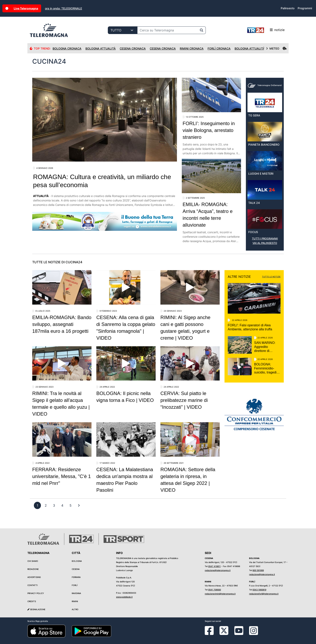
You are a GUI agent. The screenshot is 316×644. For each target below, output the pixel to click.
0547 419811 (214, 566)
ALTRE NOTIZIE (239, 277)
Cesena (76, 569)
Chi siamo (33, 561)
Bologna (77, 561)
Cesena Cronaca (133, 48)
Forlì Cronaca (219, 48)
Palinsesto (288, 8)
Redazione (33, 569)
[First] (79, 505)
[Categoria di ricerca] (123, 30)
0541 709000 (215, 590)
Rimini (75, 601)
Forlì (75, 585)
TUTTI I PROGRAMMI (265, 239)
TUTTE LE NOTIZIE (271, 277)
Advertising (34, 577)
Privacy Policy (36, 593)
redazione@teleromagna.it (218, 570)
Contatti (33, 585)
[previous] (37, 505)
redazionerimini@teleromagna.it (220, 594)
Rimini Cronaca (192, 48)
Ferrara (76, 577)
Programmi (305, 8)
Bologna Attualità (101, 48)
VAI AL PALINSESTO (265, 243)
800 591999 (258, 570)
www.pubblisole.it (124, 597)
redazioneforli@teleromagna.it (264, 594)
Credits (32, 601)
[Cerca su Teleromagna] (167, 30)
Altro (75, 609)
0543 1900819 (259, 590)
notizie (266, 30)
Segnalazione (36, 609)
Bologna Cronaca (67, 48)
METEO (276, 48)
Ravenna (76, 593)
